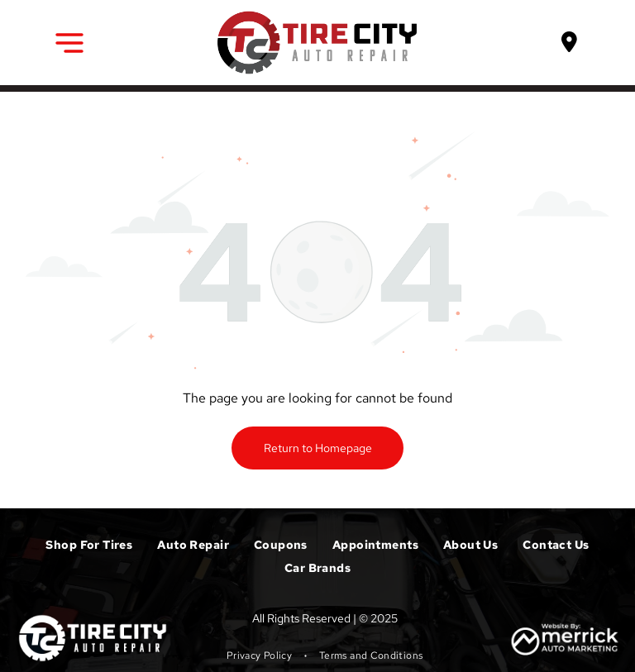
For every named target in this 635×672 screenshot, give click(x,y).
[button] (69, 43)
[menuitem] (89, 545)
